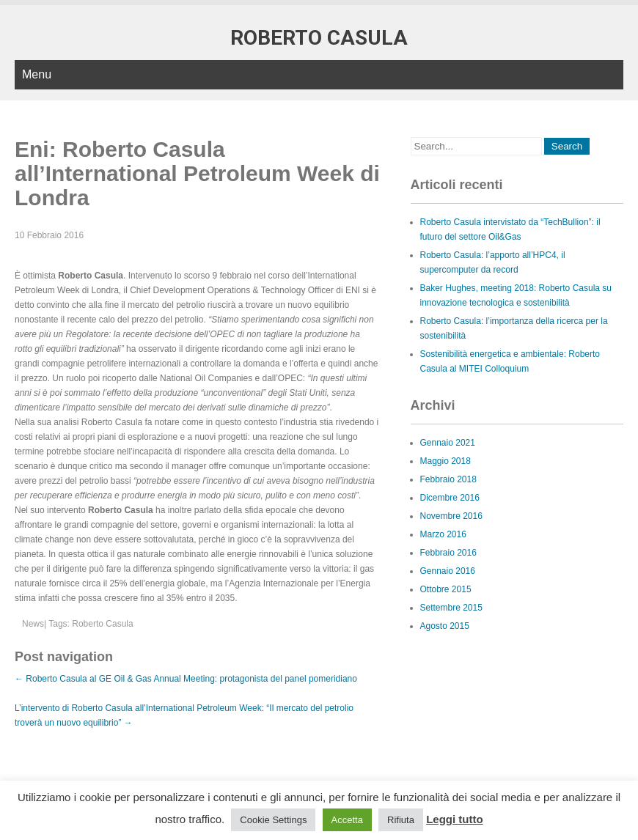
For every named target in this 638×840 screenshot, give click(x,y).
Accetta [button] (347, 820)
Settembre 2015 (451, 608)
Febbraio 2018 (448, 479)
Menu (37, 74)
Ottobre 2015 (446, 589)
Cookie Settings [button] (273, 820)
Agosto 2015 (445, 626)
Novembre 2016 (451, 516)
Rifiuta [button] (401, 820)
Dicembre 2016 (450, 498)
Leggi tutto (454, 819)
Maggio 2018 (445, 461)
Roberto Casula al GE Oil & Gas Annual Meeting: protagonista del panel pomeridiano (186, 679)
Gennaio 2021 (448, 443)
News (33, 624)
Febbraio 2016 (448, 553)
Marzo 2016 (443, 534)
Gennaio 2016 (448, 571)
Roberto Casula (102, 624)
